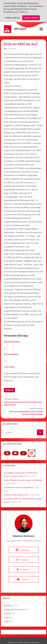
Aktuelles (9, 390)
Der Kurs (7, 613)
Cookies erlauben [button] (31, 18)
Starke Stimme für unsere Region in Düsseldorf (23, 480)
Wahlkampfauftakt (12, 341)
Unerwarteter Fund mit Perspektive (18, 487)
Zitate (6, 621)
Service (7, 617)
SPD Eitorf (20, 29)
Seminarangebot (11, 354)
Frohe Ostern (9, 366)
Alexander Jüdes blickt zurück (16, 495)
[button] (29, 12)
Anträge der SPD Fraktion (14, 609)
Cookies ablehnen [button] (12, 18)
